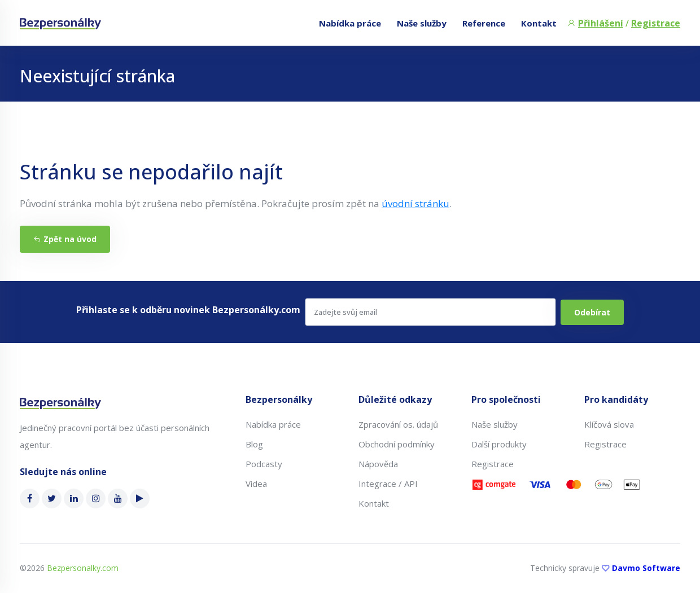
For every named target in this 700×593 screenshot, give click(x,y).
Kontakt (539, 23)
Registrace (656, 23)
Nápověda (378, 464)
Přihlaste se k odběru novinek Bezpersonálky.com (188, 310)
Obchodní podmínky (397, 444)
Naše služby (422, 23)
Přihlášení (601, 23)
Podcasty (264, 464)
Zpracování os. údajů (398, 424)
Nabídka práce (350, 23)
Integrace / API (388, 484)
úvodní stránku (415, 203)
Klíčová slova (609, 424)
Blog (254, 444)
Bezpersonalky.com (83, 568)
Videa (256, 484)
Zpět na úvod (65, 239)
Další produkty (499, 444)
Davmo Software (646, 568)
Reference (484, 23)
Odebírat (592, 312)
